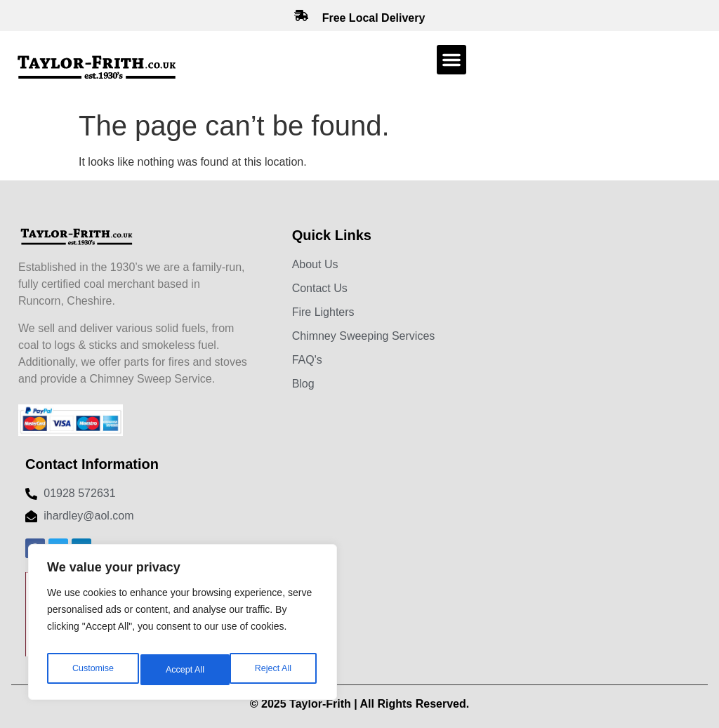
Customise (92, 670)
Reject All (184, 670)
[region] (183, 626)
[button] (451, 60)
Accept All (275, 670)
